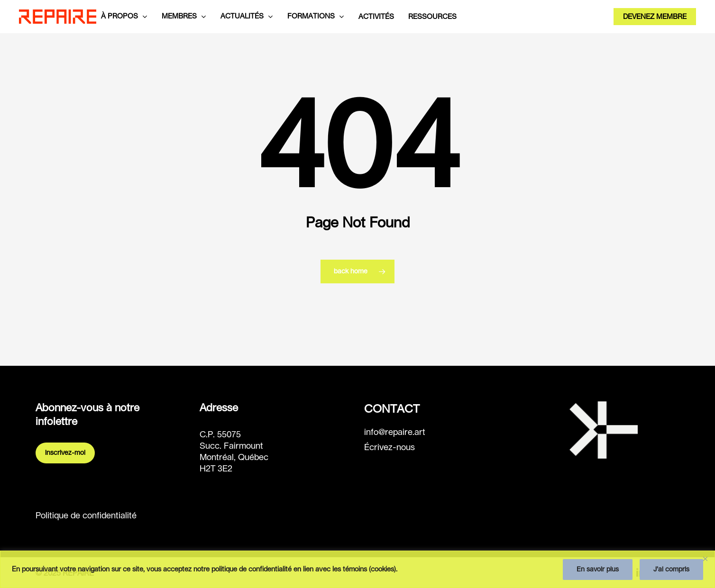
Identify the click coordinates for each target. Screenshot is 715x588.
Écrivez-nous (390, 448)
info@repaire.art (395, 433)
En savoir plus (598, 570)
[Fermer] (705, 559)
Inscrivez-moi (65, 453)
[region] (357, 569)
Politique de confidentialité (86, 516)
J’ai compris (671, 570)
